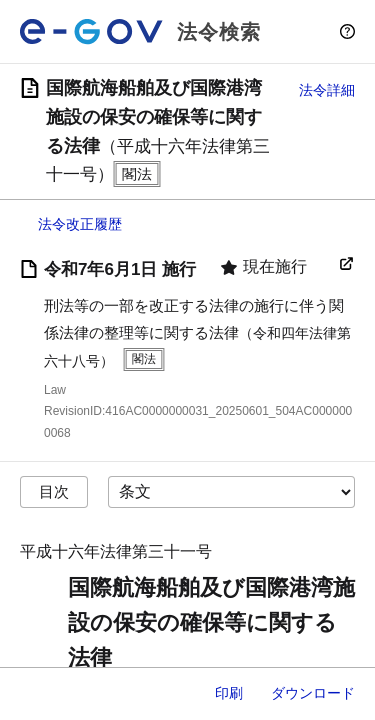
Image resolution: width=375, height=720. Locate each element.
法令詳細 (327, 90)
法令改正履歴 (80, 224)
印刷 (229, 693)
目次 (54, 491)
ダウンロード (313, 693)
